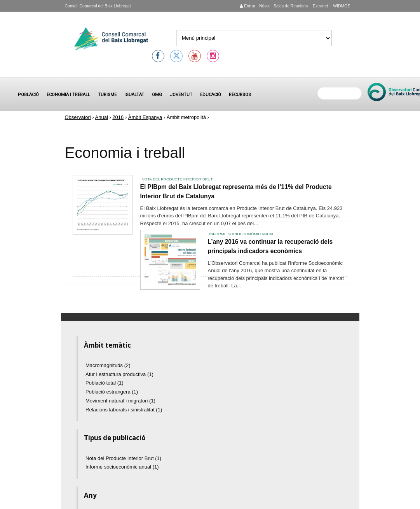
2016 (118, 117)
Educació (211, 95)
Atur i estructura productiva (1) (119, 374)
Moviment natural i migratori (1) (120, 401)
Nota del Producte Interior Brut (177, 179)
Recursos (240, 95)
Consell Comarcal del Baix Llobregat (98, 6)
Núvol (264, 6)
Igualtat (134, 95)
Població (28, 95)
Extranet (320, 6)
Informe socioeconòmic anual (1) (122, 467)
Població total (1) (105, 383)
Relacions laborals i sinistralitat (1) (124, 410)
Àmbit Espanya (145, 117)
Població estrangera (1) (112, 392)
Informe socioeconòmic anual (242, 234)
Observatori (78, 117)
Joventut (181, 95)
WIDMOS (341, 6)
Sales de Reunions (291, 6)
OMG (157, 95)
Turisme (107, 95)
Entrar (247, 6)
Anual (102, 117)
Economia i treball (68, 95)
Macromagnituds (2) (108, 365)
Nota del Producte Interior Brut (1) (123, 458)
